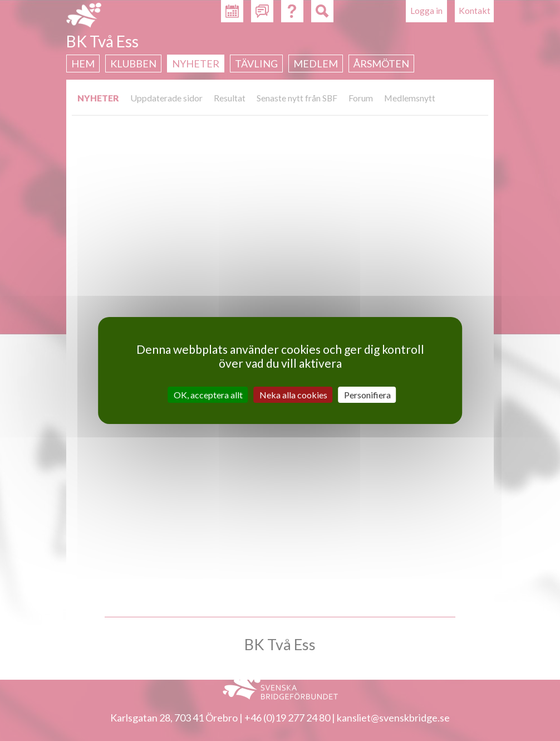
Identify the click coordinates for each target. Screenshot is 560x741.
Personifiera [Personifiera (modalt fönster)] (367, 395)
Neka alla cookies (293, 395)
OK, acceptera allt (208, 395)
